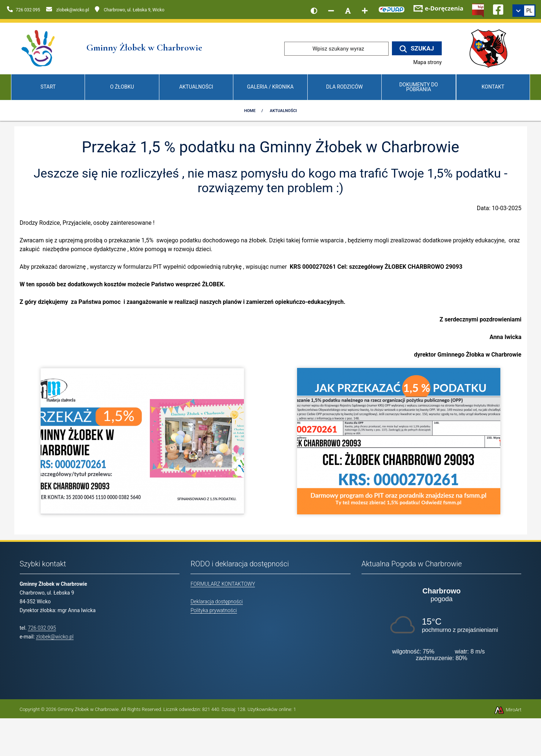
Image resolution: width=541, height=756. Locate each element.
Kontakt (493, 87)
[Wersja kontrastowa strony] (314, 11)
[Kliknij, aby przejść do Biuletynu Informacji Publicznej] (478, 10)
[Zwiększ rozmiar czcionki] (365, 11)
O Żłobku (122, 87)
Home (250, 111)
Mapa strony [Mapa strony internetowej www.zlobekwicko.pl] (427, 62)
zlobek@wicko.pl (55, 637)
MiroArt (508, 710)
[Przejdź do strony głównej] (39, 48)
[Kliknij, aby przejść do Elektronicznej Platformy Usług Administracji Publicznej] (392, 8)
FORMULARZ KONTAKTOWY (223, 584)
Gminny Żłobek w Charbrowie (88, 709)
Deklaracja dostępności (216, 602)
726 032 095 (42, 628)
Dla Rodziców (344, 87)
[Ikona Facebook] (498, 8)
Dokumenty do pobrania (419, 87)
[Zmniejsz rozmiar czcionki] (331, 11)
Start (48, 87)
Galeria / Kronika (270, 87)
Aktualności (196, 87)
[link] (524, 11)
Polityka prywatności (214, 610)
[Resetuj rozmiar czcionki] (348, 11)
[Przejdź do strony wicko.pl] (491, 48)
